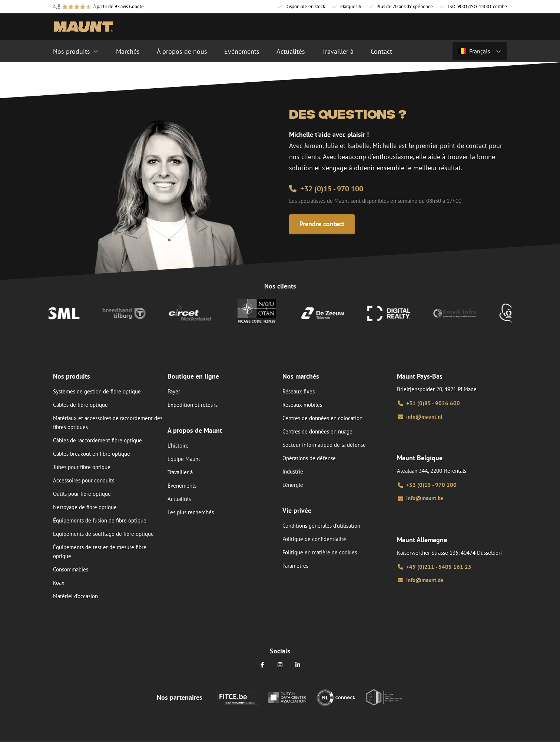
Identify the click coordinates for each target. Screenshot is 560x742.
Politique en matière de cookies (320, 552)
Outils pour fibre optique (82, 494)
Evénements (182, 486)
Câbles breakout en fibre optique (92, 454)
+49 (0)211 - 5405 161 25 (434, 567)
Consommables (71, 569)
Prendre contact (322, 224)
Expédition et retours (193, 405)
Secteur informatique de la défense (324, 445)
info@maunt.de (420, 580)
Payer (174, 391)
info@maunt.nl (420, 417)
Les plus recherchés (191, 512)
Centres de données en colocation (322, 418)
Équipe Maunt (184, 459)
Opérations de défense (309, 458)
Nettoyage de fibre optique (85, 507)
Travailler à (180, 472)
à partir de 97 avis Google (119, 6)
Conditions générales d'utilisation (321, 526)
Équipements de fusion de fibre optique (100, 520)
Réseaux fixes (299, 391)
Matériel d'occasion (75, 596)
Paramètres (295, 566)
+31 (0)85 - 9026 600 (428, 403)
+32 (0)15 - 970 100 (326, 189)
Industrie (293, 471)
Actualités (179, 499)
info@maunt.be (420, 498)
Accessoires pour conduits (84, 480)
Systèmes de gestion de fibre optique (97, 391)
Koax (59, 583)
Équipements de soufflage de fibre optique (103, 534)
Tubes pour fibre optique (82, 467)
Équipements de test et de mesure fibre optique (100, 552)
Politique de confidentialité (314, 539)
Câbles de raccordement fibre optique (97, 440)
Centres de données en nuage (317, 431)
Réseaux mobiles (302, 405)
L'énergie (293, 485)
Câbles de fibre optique (80, 405)
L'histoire (178, 446)
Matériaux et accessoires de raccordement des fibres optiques (108, 423)
